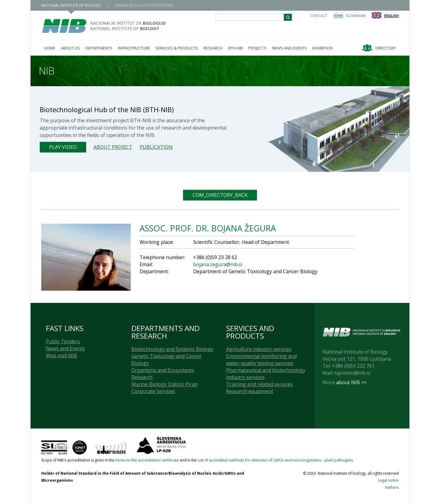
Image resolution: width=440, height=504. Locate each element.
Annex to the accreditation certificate (147, 460)
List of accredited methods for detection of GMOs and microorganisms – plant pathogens (275, 460)
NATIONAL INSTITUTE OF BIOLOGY (71, 5)
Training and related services (259, 384)
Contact (319, 16)
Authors (392, 487)
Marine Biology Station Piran (165, 384)
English (391, 16)
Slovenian (356, 16)
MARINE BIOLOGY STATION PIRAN (144, 5)
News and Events (65, 348)
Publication (156, 147)
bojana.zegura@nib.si (218, 264)
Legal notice (388, 480)
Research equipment (250, 391)
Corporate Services (153, 391)
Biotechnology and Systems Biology (172, 349)
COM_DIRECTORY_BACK (220, 195)
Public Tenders (63, 341)
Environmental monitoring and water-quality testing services (261, 360)
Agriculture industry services (259, 349)
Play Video (63, 147)
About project (113, 147)
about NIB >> (351, 382)
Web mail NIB (61, 355)
